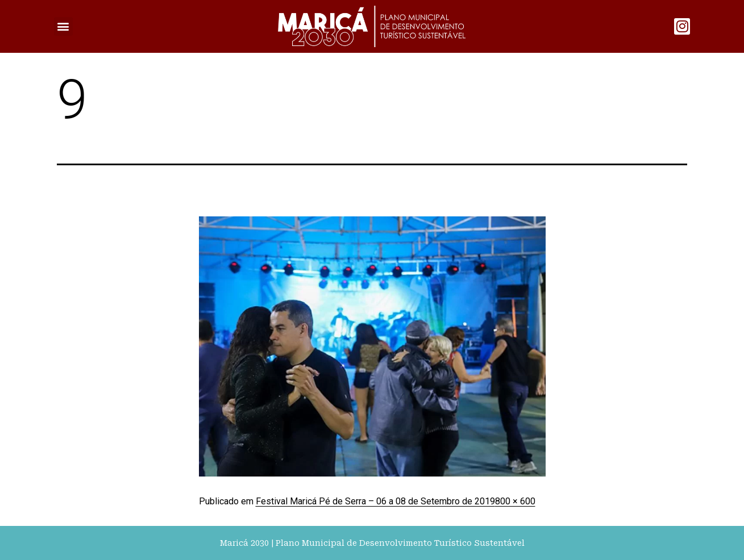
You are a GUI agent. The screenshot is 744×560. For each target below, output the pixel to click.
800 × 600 (515, 501)
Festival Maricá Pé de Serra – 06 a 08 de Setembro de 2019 (375, 501)
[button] (63, 26)
